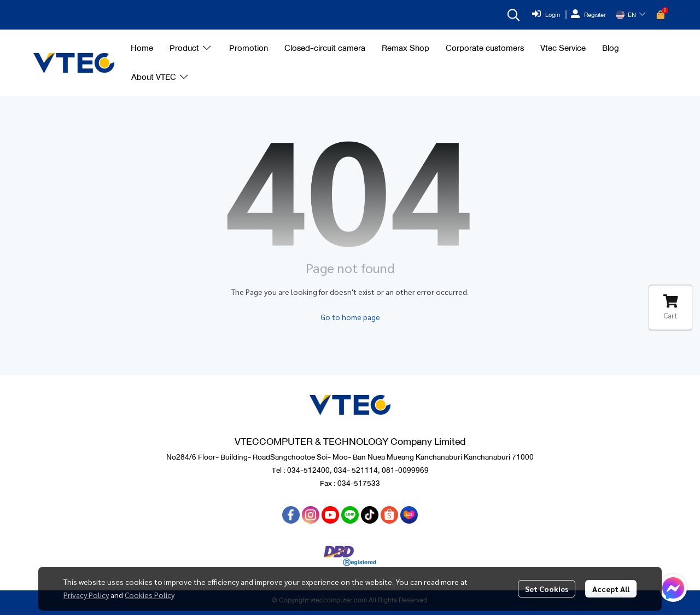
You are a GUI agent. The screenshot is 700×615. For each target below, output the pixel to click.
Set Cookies (547, 589)
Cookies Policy (150, 595)
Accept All (611, 589)
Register (588, 15)
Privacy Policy (86, 595)
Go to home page (350, 317)
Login (546, 15)
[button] (514, 15)
